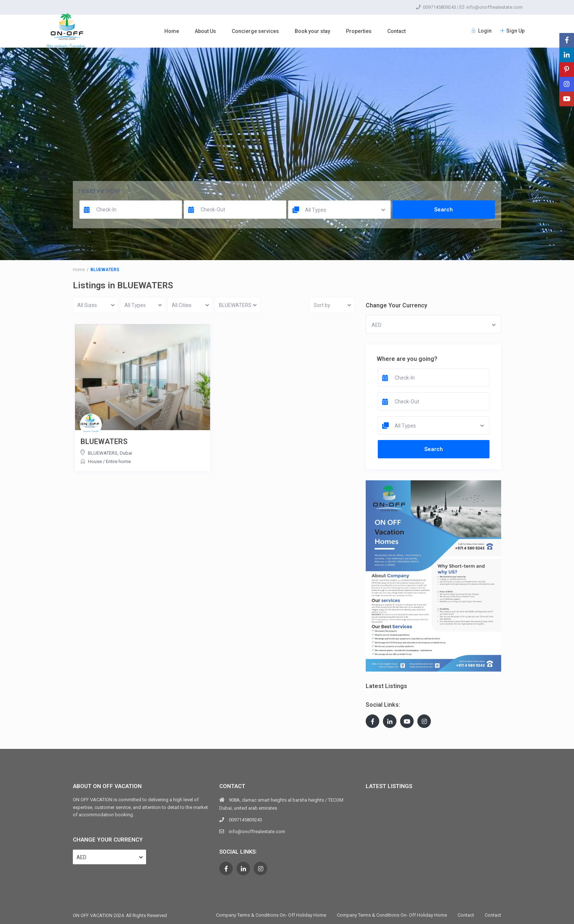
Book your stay (312, 31)
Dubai (126, 453)
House (95, 461)
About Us (205, 31)
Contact (396, 31)
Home (172, 31)
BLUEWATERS (104, 441)
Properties (359, 31)
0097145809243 (439, 7)
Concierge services (255, 31)
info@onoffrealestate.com (495, 7)
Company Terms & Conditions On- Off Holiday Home (271, 915)
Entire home (118, 461)
